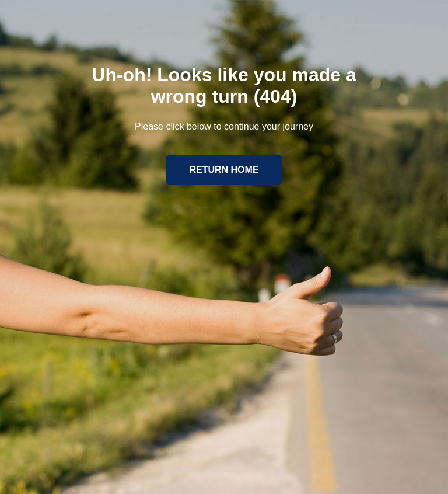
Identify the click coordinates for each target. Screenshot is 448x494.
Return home (224, 170)
